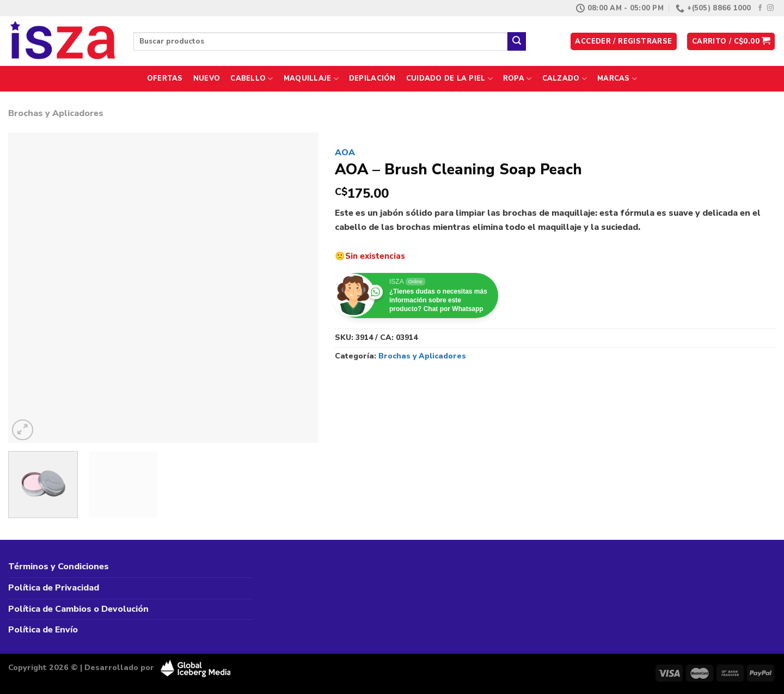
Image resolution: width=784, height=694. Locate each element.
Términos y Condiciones (59, 567)
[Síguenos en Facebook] (760, 8)
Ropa (517, 79)
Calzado (565, 79)
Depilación (372, 78)
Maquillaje (311, 79)
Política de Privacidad (54, 588)
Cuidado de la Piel (449, 79)
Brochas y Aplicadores (56, 113)
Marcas (617, 79)
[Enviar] (517, 41)
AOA (345, 153)
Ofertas (165, 78)
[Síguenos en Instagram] (770, 8)
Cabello (252, 79)
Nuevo (207, 78)
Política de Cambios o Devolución (78, 609)
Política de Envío (43, 630)
